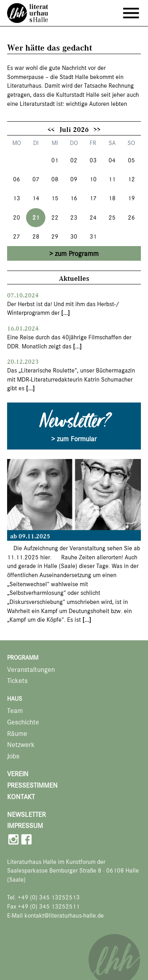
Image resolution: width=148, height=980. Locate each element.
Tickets (17, 681)
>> (97, 129)
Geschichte (23, 722)
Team (15, 711)
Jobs (13, 756)
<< (51, 129)
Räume (17, 734)
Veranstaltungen (31, 670)
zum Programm (77, 254)
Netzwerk (21, 745)
